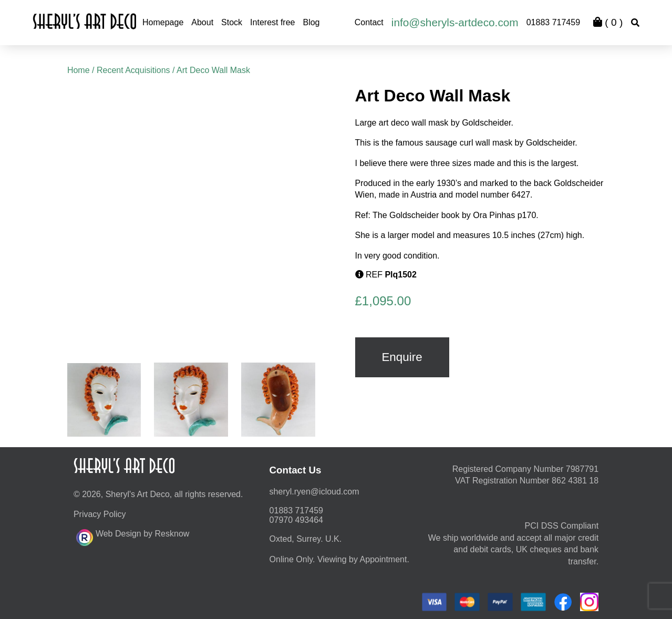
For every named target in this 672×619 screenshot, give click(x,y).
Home (79, 70)
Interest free (272, 22)
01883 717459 (553, 22)
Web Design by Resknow (133, 536)
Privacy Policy (100, 514)
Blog (311, 22)
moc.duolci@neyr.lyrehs (314, 492)
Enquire (402, 357)
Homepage (163, 22)
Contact (369, 22)
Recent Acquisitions (133, 70)
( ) (608, 22)
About (202, 22)
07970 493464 (296, 520)
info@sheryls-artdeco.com (455, 22)
